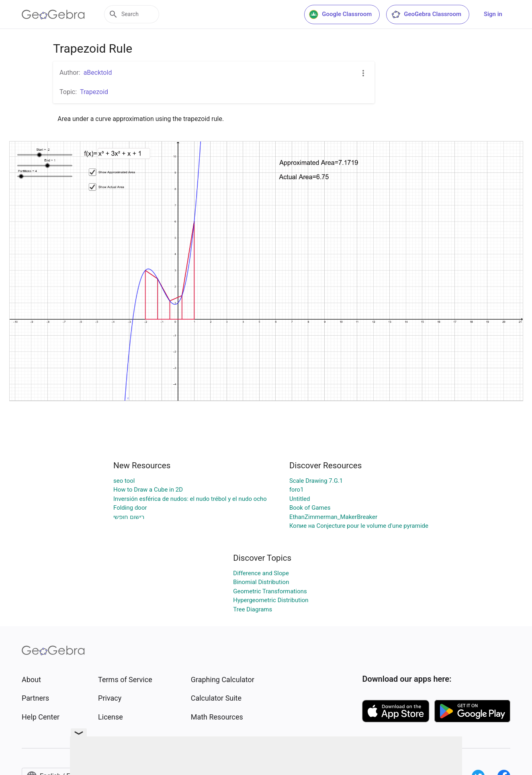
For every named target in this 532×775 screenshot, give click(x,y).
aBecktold (98, 73)
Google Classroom (340, 14)
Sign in (493, 14)
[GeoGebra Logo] (53, 14)
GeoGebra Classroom (426, 14)
